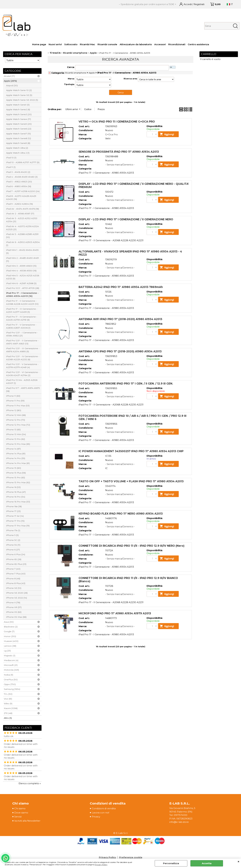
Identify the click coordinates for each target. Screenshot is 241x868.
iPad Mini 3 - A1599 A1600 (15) (21, 266)
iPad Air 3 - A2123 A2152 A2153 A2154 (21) (22, 220)
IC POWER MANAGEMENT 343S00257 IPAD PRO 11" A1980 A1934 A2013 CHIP (131, 451)
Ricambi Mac (87, 44)
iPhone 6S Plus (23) (16, 564)
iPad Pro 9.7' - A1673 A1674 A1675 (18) (23, 390)
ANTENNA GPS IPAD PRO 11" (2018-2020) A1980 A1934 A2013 (120, 351)
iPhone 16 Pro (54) (16, 497)
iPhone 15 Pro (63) (16, 478)
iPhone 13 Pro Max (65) (18, 444)
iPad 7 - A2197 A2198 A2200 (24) (23, 191)
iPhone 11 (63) (13, 396)
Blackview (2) (11, 627)
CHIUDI (238, 862)
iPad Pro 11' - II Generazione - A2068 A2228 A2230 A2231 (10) (22, 302)
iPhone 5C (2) (13, 540)
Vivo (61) (8, 699)
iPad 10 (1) (11, 158)
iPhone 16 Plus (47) (16, 492)
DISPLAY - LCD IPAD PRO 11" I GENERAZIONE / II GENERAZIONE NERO (126, 219)
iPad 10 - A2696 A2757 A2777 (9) (23, 162)
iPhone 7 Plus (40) (16, 574)
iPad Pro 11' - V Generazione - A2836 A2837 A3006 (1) (21, 326)
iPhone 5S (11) (13, 545)
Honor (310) (10, 636)
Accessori (160, 44)
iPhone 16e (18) (14, 506)
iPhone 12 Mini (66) (16, 415)
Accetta (207, 863)
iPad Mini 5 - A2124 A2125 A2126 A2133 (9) (23, 277)
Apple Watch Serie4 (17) (19, 119)
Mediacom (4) (11, 660)
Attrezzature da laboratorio (136, 44)
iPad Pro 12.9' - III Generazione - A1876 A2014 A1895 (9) (23, 350)
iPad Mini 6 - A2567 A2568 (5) (21, 283)
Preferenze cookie (131, 857)
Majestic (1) (10, 656)
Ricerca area (130, 79)
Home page (39, 44)
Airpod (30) (12, 85)
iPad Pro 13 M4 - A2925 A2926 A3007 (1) (22, 382)
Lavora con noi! (101, 813)
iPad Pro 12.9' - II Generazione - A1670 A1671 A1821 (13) (22, 342)
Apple (92, 73)
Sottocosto (71, 44)
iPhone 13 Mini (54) (16, 434)
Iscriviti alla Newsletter (27, 821)
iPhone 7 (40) (13, 569)
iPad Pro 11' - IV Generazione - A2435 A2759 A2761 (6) (22, 318)
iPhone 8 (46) (13, 579)
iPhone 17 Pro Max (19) (18, 526)
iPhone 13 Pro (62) (16, 439)
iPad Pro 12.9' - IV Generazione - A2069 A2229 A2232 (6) (23, 358)
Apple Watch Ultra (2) (17, 148)
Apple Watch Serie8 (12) (19, 138)
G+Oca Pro (112, 134)
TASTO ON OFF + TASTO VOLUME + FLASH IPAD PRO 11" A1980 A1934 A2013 (131, 481)
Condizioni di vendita (104, 808)
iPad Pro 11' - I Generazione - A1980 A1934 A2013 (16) (22, 295)
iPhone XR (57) (14, 607)
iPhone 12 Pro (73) (16, 420)
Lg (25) (7, 651)
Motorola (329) (11, 670)
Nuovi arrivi (55, 44)
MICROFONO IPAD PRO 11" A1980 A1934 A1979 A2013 (115, 613)
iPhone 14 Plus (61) (16, 454)
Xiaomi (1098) (11, 708)
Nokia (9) (8, 675)
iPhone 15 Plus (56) (16, 473)
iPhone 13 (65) (13, 430)
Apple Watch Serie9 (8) (18, 143)
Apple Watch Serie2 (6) (18, 109)
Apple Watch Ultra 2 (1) (18, 153)
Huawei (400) (11, 641)
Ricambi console (107, 44)
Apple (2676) (10, 81)
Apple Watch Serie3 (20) (19, 114)
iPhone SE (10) (14, 588)
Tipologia (69, 84)
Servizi (18, 817)
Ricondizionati (177, 44)
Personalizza (171, 863)
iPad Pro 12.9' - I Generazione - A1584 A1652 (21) (22, 334)
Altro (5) (8, 718)
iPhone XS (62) (14, 612)
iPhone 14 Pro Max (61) (18, 463)
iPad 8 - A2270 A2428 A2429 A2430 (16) (21, 198)
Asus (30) (9, 622)
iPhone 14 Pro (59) (16, 458)
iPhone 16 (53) (13, 487)
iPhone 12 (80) (14, 410)
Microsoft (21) (11, 665)
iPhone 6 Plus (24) (16, 554)
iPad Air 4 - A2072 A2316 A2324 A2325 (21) (22, 228)
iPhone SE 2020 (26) (17, 593)
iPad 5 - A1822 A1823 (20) (19, 182)
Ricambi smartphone (76, 73)
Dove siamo (21, 813)
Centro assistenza (198, 44)
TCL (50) (8, 694)
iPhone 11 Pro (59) (15, 401)
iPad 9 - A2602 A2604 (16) (19, 204)
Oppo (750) (10, 684)
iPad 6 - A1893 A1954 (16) (19, 186)
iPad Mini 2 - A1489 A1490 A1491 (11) (23, 260)
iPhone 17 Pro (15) (15, 521)
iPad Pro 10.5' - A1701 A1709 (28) (23, 288)
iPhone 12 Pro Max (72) (18, 425)
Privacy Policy (101, 865)
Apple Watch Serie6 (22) (19, 129)
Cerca (71, 67)
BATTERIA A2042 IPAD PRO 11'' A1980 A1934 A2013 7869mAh (121, 287)
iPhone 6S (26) (14, 559)
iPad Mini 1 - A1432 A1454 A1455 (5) (22, 252)
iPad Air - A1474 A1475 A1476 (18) (23, 209)
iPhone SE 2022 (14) (17, 598)
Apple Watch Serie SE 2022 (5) (22, 100)
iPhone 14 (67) (13, 449)
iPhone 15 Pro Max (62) (18, 482)
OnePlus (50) (11, 680)
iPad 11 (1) (11, 167)
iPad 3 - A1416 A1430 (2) (18, 172)
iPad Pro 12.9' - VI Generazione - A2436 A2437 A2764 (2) (23, 374)
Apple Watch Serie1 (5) (18, 105)
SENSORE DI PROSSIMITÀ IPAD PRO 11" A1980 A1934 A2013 (119, 152)
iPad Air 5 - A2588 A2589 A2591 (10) (22, 236)
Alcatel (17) (9, 76)
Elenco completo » (30, 783)
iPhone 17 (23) (13, 511)
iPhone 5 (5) (12, 535)
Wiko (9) (8, 704)
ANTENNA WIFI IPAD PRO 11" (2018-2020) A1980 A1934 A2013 (120, 319)
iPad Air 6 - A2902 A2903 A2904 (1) (23, 244)
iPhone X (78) (13, 602)
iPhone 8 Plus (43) (16, 583)
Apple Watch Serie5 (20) (19, 124)
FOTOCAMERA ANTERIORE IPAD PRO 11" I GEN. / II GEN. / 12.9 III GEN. (126, 383)
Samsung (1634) (12, 689)
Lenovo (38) (10, 646)
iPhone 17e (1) (13, 530)
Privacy (96, 817)
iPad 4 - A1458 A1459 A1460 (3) (22, 177)
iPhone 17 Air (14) (15, 516)
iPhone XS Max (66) (16, 617)
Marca (71, 79)
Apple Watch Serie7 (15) (18, 134)
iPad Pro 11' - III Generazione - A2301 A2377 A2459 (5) (22, 310)
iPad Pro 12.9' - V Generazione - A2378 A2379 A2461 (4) (22, 366)
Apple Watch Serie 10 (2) (19, 90)
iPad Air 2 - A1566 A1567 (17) (20, 214)
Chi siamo (20, 808)
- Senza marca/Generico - (120, 165)
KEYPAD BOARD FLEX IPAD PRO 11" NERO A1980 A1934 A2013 (121, 514)
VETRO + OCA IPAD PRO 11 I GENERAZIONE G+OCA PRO (117, 122)
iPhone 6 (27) (13, 550)
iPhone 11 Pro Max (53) (18, 406)
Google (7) (9, 631)
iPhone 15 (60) (14, 468)
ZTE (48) (8, 713)
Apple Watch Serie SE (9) (19, 95)
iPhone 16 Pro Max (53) (18, 502)
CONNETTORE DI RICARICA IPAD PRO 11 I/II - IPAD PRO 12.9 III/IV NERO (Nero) (131, 546)
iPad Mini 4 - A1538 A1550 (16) (21, 271)
